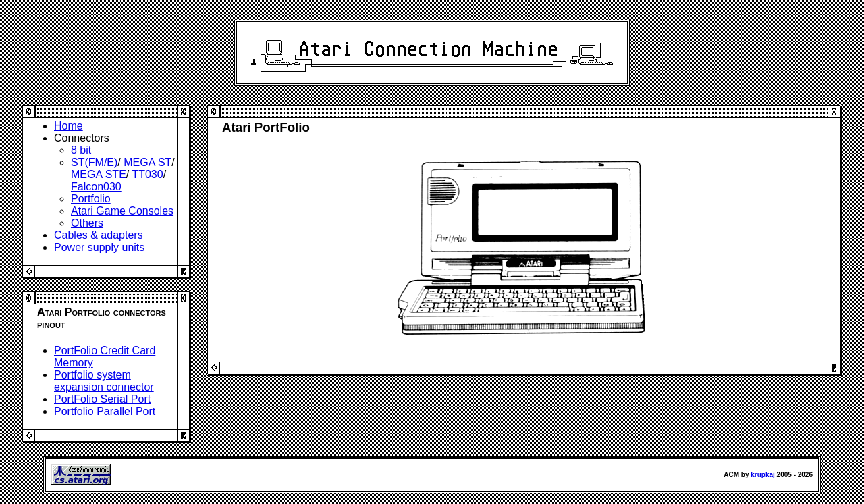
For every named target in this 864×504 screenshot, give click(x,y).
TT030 (147, 174)
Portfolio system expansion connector (104, 381)
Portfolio (91, 199)
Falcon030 (96, 187)
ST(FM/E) (94, 162)
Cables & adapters (99, 235)
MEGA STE (99, 174)
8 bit (81, 150)
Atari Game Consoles (122, 211)
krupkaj (763, 475)
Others (87, 223)
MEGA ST (147, 162)
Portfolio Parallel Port (105, 411)
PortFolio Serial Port (102, 399)
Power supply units (99, 247)
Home (69, 126)
